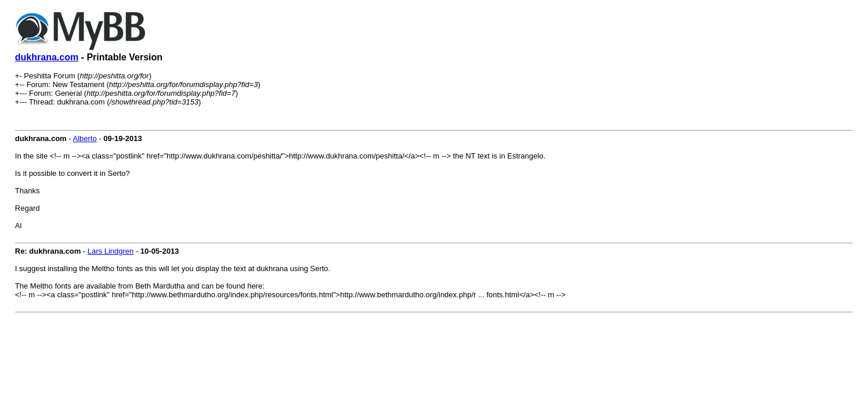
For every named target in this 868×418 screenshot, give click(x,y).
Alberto (85, 138)
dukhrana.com (47, 57)
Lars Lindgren (111, 251)
